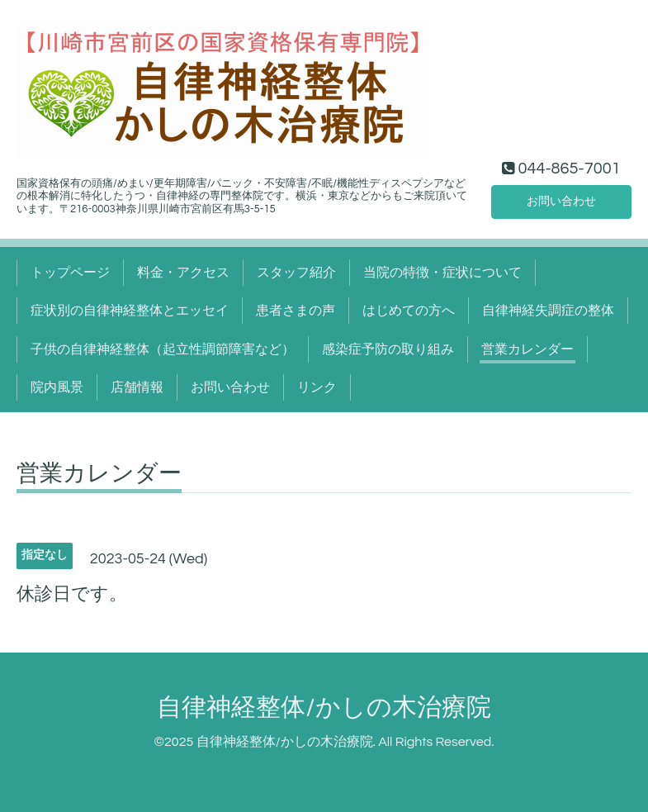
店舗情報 (137, 387)
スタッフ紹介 (296, 273)
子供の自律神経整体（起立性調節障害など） (163, 349)
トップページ (70, 273)
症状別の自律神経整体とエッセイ (130, 311)
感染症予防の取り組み (388, 349)
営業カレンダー (527, 349)
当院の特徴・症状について (442, 273)
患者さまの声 (296, 311)
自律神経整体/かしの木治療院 (324, 708)
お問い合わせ (561, 200)
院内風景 (57, 387)
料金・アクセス (183, 273)
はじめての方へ (409, 311)
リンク (317, 387)
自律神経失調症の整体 (548, 311)
